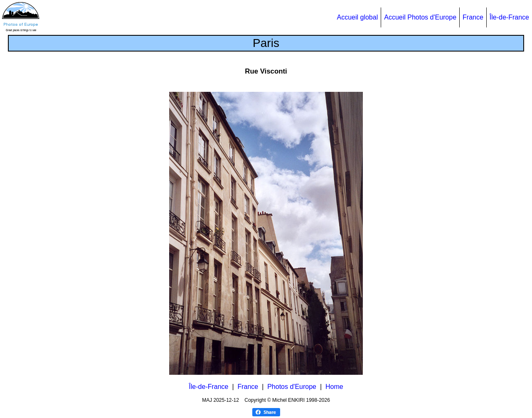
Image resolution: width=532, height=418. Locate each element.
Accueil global (357, 17)
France (473, 17)
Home (334, 387)
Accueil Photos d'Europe (420, 17)
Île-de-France (509, 17)
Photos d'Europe (292, 387)
